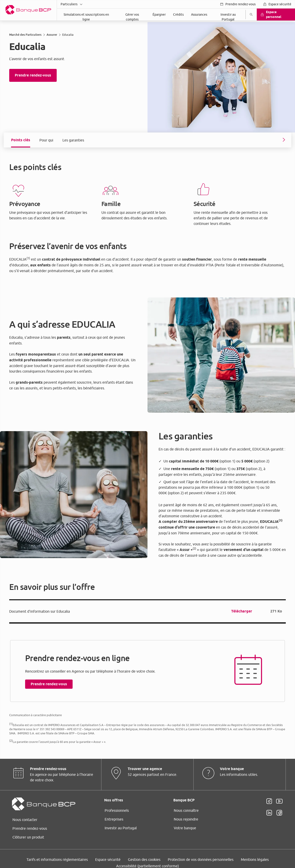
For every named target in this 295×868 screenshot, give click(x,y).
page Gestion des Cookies (125, 479)
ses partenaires (142, 401)
